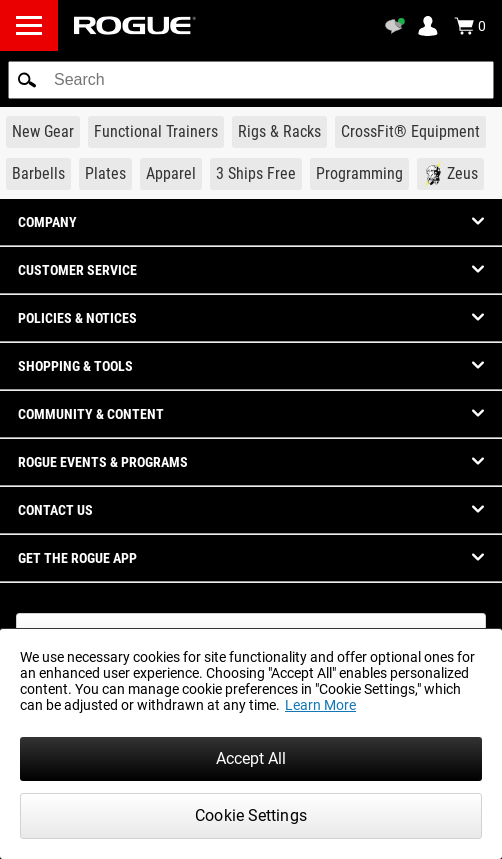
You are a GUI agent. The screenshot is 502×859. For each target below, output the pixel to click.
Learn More (320, 705)
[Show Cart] (470, 26)
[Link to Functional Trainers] (156, 132)
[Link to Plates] (105, 174)
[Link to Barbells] (38, 174)
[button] (27, 80)
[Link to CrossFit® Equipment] (410, 132)
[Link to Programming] (359, 174)
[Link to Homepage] (135, 25)
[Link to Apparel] (171, 174)
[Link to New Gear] (43, 132)
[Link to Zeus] (450, 174)
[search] (251, 80)
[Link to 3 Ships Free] (256, 174)
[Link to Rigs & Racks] (279, 132)
